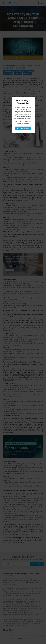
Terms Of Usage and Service (24, 122)
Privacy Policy (19, 122)
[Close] (23, 128)
